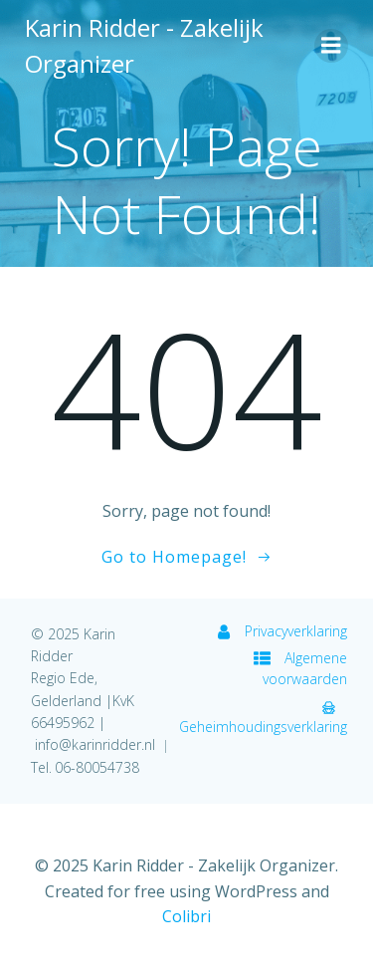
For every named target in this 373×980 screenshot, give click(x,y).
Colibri (186, 916)
